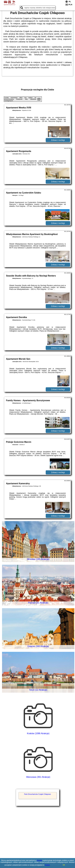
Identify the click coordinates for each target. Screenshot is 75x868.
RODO (47, 865)
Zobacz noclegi (58, 140)
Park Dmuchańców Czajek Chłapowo (37, 794)
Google (40, 860)
